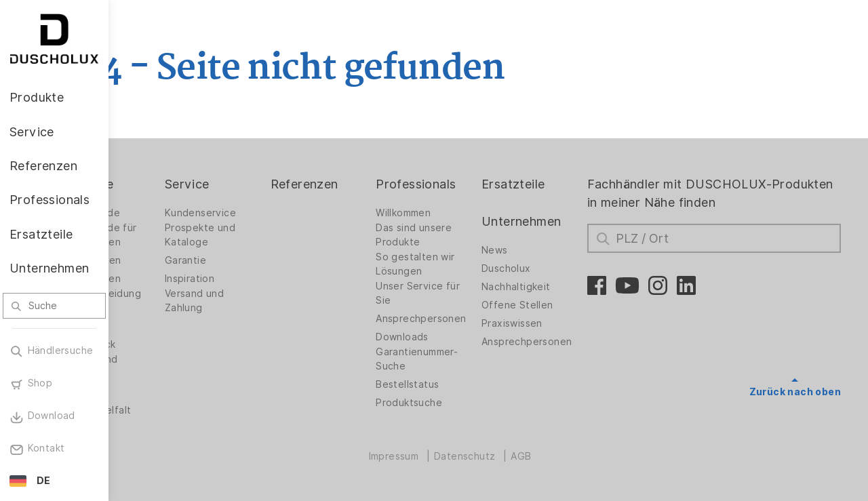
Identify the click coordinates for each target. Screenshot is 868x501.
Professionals (462, 184)
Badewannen (166, 279)
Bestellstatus (453, 384)
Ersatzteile (549, 184)
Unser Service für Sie (464, 293)
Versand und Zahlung (261, 301)
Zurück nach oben (795, 392)
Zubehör (156, 326)
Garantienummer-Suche (463, 359)
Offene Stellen (553, 305)
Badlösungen (166, 260)
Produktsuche (455, 403)
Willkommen (449, 213)
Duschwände (166, 213)
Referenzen (360, 184)
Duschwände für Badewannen (175, 235)
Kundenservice (267, 213)
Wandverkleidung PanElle (177, 301)
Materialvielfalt (172, 410)
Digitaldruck (164, 344)
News (531, 250)
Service (254, 184)
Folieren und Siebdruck (165, 366)
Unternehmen (557, 221)
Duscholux (542, 268)
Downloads (448, 337)
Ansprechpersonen (467, 319)
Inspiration (256, 279)
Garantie (252, 260)
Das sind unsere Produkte (460, 235)
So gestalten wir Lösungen (461, 264)
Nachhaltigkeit (552, 287)
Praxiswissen (548, 323)
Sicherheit (160, 392)
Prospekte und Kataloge (267, 235)
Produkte (163, 184)
